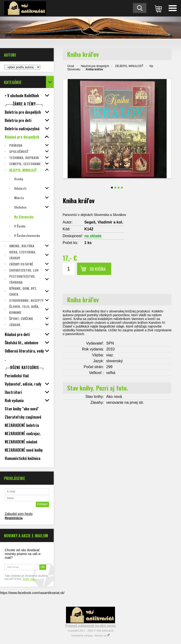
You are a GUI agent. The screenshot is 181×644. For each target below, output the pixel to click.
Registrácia (14, 518)
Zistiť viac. (30, 579)
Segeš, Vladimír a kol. (104, 222)
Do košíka (98, 269)
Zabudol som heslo (19, 514)
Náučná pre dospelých (95, 66)
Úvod (71, 66)
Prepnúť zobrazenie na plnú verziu (90, 626)
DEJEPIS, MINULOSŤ (129, 66)
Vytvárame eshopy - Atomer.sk (91, 636)
